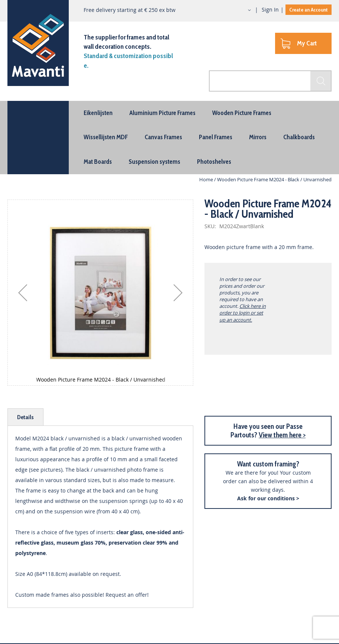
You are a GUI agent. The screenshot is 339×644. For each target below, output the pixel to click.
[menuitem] (98, 113)
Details (25, 417)
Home (206, 179)
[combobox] (270, 81)
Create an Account (309, 10)
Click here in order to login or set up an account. (243, 313)
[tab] (25, 417)
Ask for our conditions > (268, 498)
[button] (243, 10)
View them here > (282, 435)
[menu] (169, 138)
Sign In (270, 9)
